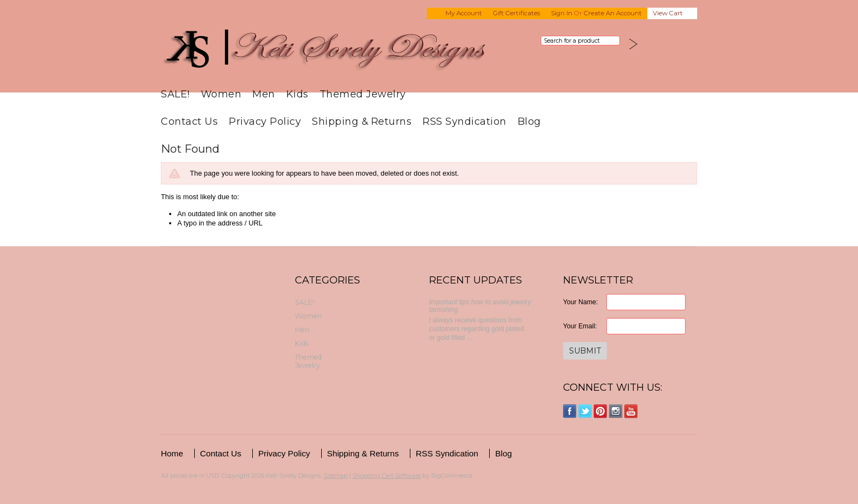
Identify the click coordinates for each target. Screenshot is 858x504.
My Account (464, 13)
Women (221, 94)
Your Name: (581, 302)
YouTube (631, 411)
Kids (297, 94)
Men (264, 94)
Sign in (562, 13)
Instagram (616, 411)
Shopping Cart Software (387, 476)
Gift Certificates (517, 13)
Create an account (613, 13)
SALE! (175, 94)
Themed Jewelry (363, 94)
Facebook (570, 411)
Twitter (585, 411)
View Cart (668, 13)
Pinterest (601, 411)
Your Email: (580, 326)
